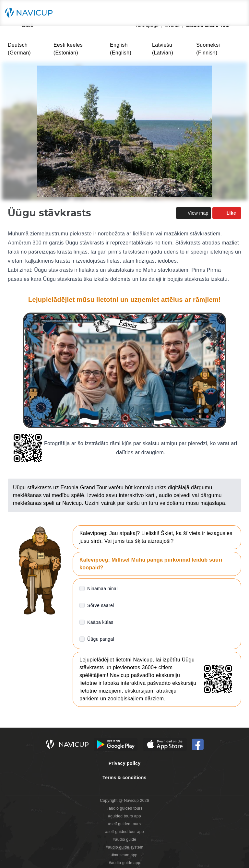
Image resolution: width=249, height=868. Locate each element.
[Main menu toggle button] (237, 13)
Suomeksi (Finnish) (208, 49)
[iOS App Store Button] (165, 744)
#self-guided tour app (124, 832)
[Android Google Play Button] (116, 744)
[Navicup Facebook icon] (198, 744)
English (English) (121, 49)
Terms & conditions (124, 778)
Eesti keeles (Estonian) (68, 49)
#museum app (124, 855)
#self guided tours (125, 824)
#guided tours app (124, 816)
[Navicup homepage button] (31, 13)
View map (194, 213)
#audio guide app (124, 863)
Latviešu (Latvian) (163, 49)
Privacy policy (125, 763)
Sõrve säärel (101, 605)
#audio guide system (124, 847)
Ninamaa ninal (102, 589)
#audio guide (125, 839)
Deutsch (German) (19, 49)
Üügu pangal (101, 639)
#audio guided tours (124, 808)
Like (227, 213)
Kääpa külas (100, 622)
